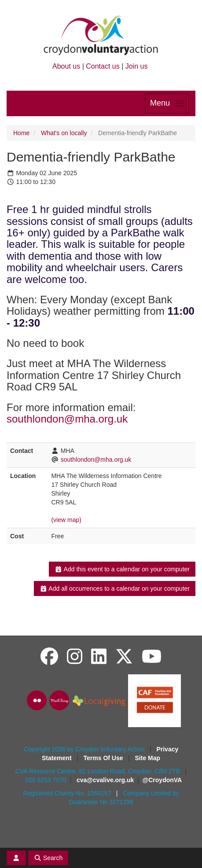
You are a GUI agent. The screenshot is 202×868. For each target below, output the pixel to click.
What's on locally (64, 133)
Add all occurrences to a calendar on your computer (115, 588)
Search (48, 858)
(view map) (66, 520)
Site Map (148, 758)
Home (21, 133)
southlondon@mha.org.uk (67, 419)
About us (66, 66)
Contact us (103, 66)
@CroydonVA (162, 780)
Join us (137, 66)
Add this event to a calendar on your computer (122, 569)
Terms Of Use (104, 758)
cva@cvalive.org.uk (105, 780)
